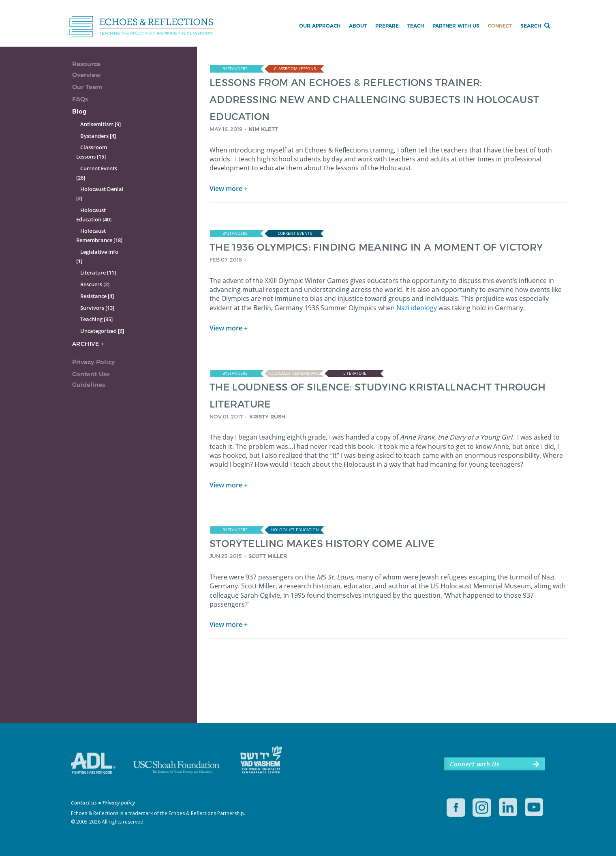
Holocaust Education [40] (94, 215)
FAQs (80, 99)
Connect (500, 26)
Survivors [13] (97, 308)
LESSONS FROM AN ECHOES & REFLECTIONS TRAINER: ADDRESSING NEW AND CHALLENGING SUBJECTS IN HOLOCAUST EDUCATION (374, 99)
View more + (229, 189)
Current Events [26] (97, 173)
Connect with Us (475, 764)
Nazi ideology (417, 308)
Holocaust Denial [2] (100, 194)
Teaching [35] (96, 319)
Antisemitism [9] (101, 124)
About (358, 26)
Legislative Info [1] (97, 256)
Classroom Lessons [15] (92, 152)
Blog (79, 111)
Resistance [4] (97, 296)
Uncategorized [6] (102, 331)
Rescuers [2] (95, 284)
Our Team (87, 87)
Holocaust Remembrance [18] (99, 235)
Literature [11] (98, 272)
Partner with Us (456, 26)
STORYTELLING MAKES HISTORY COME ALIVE (322, 543)
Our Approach (320, 26)
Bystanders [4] (98, 136)
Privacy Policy (93, 362)
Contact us (84, 802)
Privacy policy (119, 802)
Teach (416, 26)
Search (531, 26)
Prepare (387, 26)
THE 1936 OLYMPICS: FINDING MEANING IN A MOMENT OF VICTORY (376, 247)
